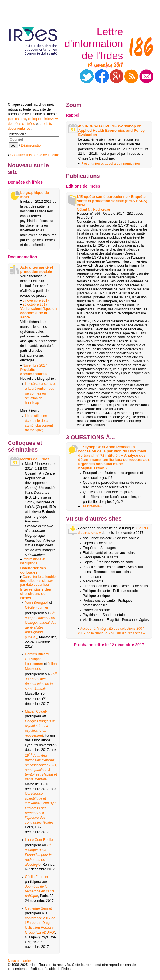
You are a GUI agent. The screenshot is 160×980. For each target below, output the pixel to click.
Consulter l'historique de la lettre (34, 155)
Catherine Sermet (39, 908)
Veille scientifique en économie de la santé (39, 313)
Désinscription (32, 145)
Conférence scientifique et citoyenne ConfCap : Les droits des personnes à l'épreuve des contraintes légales (41, 808)
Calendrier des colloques (33, 570)
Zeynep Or (91, 447)
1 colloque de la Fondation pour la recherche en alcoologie (38, 855)
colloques (35, 119)
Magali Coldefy (36, 711)
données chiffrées (22, 124)
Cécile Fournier (37, 607)
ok (13, 145)
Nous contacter (20, 961)
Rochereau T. (103, 210)
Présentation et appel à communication (109, 164)
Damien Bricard (37, 654)
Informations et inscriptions (33, 561)
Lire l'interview (91, 506)
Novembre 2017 (35, 365)
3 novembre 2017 (36, 300)
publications (17, 119)
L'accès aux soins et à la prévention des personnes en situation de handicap (41, 393)
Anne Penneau (119, 447)
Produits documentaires (33, 372)
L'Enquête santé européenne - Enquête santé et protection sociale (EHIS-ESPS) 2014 (112, 201)
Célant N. (84, 210)
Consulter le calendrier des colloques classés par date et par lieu (39, 581)
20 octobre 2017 (35, 304)
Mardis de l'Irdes (35, 459)
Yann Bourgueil (37, 603)
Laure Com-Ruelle (39, 840)
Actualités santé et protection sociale (37, 269)
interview (51, 119)
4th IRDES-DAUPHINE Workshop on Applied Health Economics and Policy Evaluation (112, 130)
